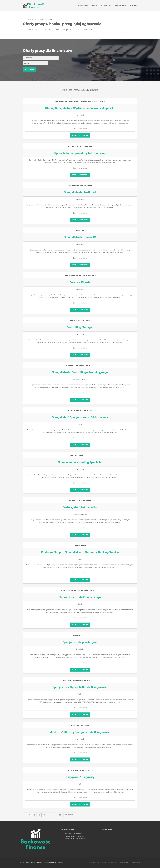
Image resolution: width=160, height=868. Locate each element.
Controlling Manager (80, 327)
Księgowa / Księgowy (80, 777)
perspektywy (113, 862)
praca (104, 862)
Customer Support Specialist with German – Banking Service (80, 552)
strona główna (94, 862)
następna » (70, 815)
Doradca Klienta (80, 282)
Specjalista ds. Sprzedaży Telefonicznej (80, 153)
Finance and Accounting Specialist (80, 462)
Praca (94, 5)
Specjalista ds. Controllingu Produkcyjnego (80, 372)
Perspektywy (106, 5)
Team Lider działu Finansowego (80, 597)
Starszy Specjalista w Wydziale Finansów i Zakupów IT (80, 108)
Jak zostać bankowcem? (73, 834)
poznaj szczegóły (80, 135)
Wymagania (134, 5)
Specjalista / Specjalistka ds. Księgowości (80, 687)
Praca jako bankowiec (30, 19)
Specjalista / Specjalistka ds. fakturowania (80, 417)
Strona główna (82, 5)
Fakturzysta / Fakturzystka (80, 507)
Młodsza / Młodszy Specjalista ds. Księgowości (80, 732)
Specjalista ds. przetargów (80, 642)
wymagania (136, 862)
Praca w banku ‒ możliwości (75, 836)
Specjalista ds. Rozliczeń (80, 192)
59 (60, 815)
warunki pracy (125, 862)
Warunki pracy (120, 5)
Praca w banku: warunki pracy (75, 839)
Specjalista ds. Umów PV (80, 237)
